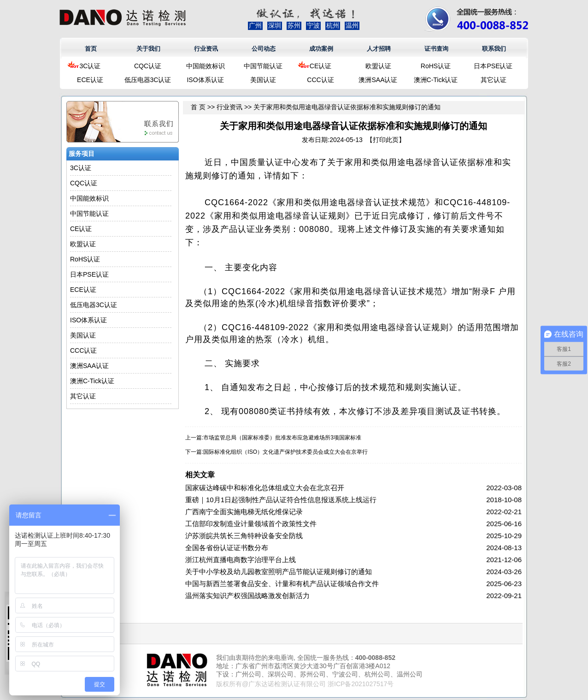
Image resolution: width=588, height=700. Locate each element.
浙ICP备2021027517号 (361, 684)
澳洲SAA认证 (378, 80)
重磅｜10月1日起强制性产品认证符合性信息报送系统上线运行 (281, 500)
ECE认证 (90, 80)
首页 (91, 49)
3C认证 (90, 66)
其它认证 (494, 80)
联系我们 (494, 49)
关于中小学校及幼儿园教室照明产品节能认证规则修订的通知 (279, 572)
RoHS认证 (436, 66)
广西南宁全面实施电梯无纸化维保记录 (244, 512)
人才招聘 (379, 49)
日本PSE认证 (493, 66)
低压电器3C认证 (148, 80)
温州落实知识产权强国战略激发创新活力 (247, 596)
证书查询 (436, 49)
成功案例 (321, 49)
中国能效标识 (206, 66)
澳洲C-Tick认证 (436, 80)
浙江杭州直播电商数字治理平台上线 (241, 560)
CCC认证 (320, 80)
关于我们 (148, 49)
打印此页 (386, 140)
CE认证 (320, 66)
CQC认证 (148, 66)
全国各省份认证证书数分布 (227, 548)
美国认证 (263, 80)
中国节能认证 (263, 66)
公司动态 (264, 49)
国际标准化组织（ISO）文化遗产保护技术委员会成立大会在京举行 (285, 452)
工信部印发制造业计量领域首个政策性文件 (251, 524)
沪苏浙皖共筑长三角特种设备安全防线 (244, 536)
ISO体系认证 (205, 80)
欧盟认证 (378, 66)
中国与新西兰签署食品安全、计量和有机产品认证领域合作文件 (282, 584)
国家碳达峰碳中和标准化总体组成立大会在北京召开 (265, 488)
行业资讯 (206, 49)
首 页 (198, 107)
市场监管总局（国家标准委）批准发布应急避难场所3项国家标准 (282, 438)
